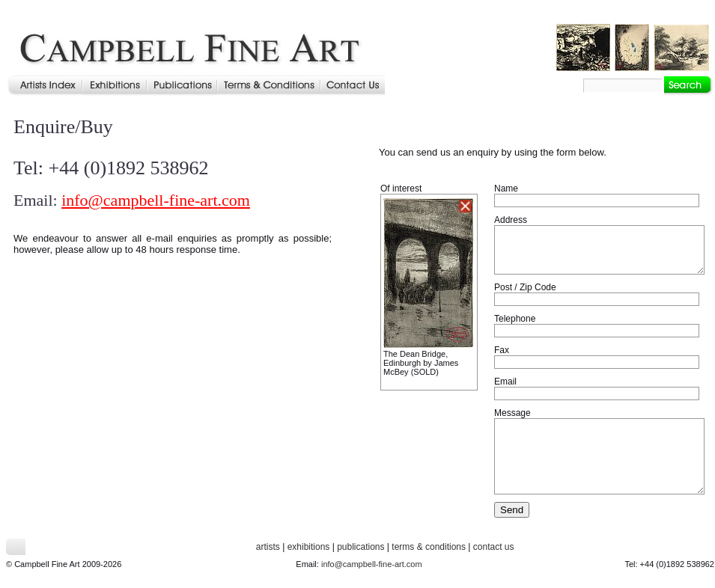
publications (360, 547)
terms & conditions (429, 547)
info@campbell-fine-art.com (156, 200)
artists (268, 547)
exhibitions (309, 547)
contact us (494, 547)
